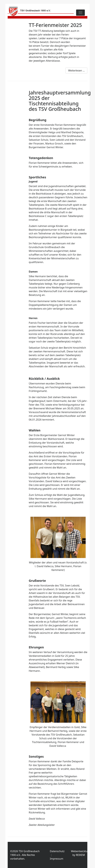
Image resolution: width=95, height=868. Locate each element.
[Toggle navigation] (80, 13)
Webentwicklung (81, 851)
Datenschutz (57, 851)
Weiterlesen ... (76, 71)
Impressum (57, 859)
